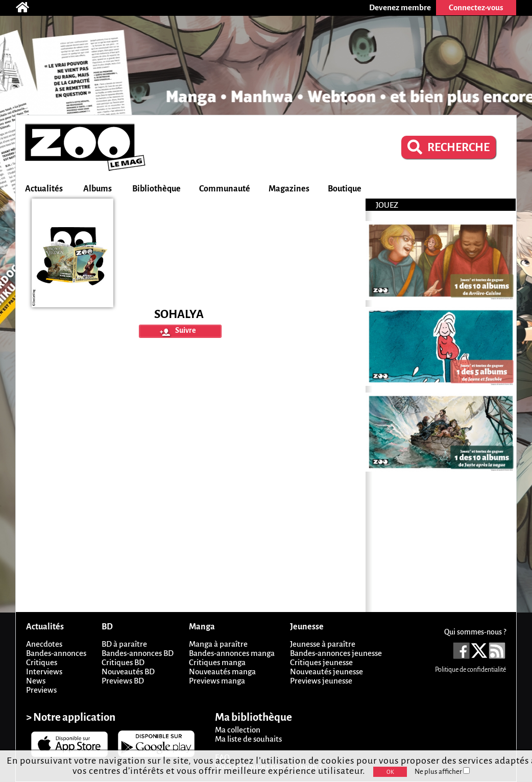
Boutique (345, 189)
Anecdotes (44, 644)
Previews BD (123, 681)
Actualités (44, 189)
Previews (41, 690)
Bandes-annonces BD (138, 653)
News (36, 681)
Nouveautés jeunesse (327, 671)
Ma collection (238, 730)
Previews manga (217, 681)
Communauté (225, 189)
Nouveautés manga (222, 671)
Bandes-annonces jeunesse (336, 653)
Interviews (44, 671)
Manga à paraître (218, 644)
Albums (98, 189)
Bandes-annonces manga (232, 653)
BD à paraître (124, 644)
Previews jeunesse (321, 681)
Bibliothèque (156, 189)
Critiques (42, 662)
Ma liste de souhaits (248, 739)
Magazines (289, 189)
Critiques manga (217, 662)
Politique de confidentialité (470, 670)
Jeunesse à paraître (323, 644)
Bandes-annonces (56, 653)
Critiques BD (123, 662)
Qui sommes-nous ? (475, 632)
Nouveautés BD (128, 671)
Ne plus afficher (442, 772)
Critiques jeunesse (321, 662)
